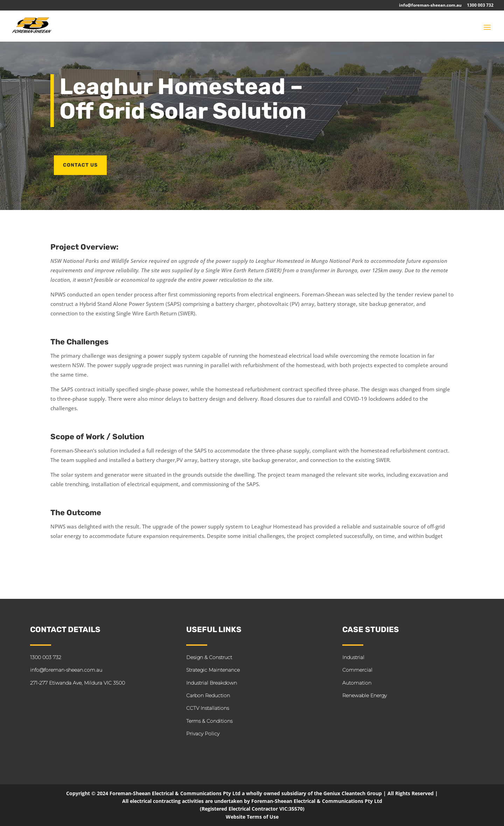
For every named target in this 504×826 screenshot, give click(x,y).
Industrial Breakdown (212, 683)
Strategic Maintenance (213, 670)
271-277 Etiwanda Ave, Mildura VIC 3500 (78, 683)
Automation (357, 683)
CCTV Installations (208, 708)
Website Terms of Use (252, 817)
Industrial (353, 657)
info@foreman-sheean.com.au (430, 6)
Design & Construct (209, 657)
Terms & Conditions (209, 721)
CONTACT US (80, 165)
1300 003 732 (480, 6)
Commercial (357, 670)
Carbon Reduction (208, 695)
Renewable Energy (365, 695)
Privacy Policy (203, 734)
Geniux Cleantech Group (353, 793)
